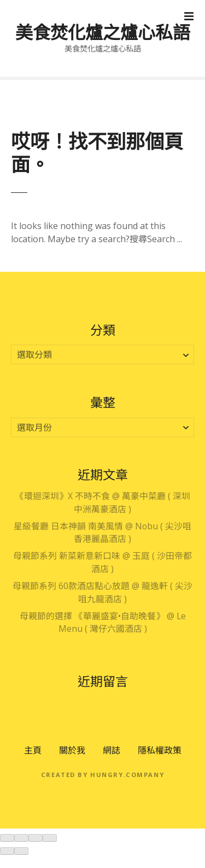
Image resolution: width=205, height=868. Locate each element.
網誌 (112, 750)
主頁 (33, 750)
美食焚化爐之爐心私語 (103, 32)
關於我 (72, 750)
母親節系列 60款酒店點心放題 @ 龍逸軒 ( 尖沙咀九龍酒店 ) (102, 592)
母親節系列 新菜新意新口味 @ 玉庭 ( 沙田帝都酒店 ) (102, 562)
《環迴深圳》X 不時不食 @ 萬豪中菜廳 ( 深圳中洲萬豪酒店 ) (103, 502)
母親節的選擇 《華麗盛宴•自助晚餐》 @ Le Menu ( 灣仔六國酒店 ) (103, 623)
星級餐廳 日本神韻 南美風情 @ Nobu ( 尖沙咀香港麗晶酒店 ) (102, 533)
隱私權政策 (160, 750)
